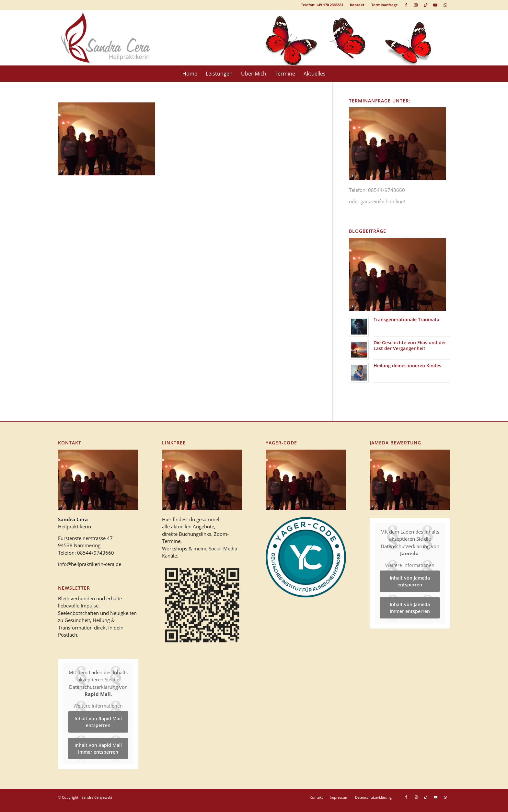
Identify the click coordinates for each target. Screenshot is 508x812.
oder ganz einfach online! (377, 201)
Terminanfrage (385, 5)
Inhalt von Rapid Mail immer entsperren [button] (98, 749)
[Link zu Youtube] (435, 5)
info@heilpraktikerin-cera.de (90, 564)
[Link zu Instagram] (416, 5)
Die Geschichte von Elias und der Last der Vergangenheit (410, 345)
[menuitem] (357, 5)
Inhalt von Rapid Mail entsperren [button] (98, 722)
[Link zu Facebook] (406, 5)
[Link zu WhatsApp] (445, 5)
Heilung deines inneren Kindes (407, 365)
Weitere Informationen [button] (98, 706)
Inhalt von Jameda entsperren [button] (410, 581)
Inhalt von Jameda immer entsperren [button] (410, 608)
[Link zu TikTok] (426, 5)
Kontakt (357, 5)
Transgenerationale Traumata (406, 319)
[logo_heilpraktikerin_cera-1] (110, 38)
